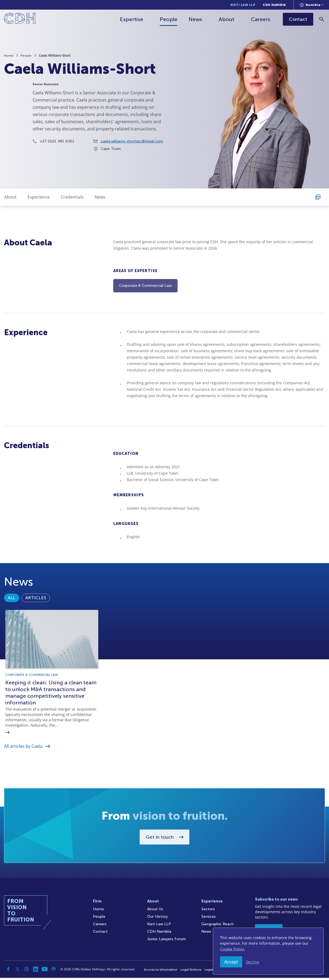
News (196, 19)
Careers (261, 19)
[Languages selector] (312, 5)
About (227, 19)
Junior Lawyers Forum (167, 941)
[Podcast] (54, 971)
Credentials (72, 197)
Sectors (208, 911)
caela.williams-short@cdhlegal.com (132, 147)
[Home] (20, 19)
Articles (36, 623)
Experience (39, 197)
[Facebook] (8, 971)
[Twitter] (17, 971)
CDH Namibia (274, 5)
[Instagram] (26, 971)
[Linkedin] (36, 971)
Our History (157, 919)
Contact (100, 934)
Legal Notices (191, 972)
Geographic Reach (218, 926)
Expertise (132, 19)
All (12, 623)
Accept (231, 962)
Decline (253, 962)
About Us (155, 911)
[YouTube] (45, 971)
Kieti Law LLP (243, 5)
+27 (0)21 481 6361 (57, 147)
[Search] (322, 19)
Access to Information (161, 972)
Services (209, 919)
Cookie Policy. (232, 949)
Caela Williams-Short (55, 56)
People (169, 19)
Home (9, 56)
